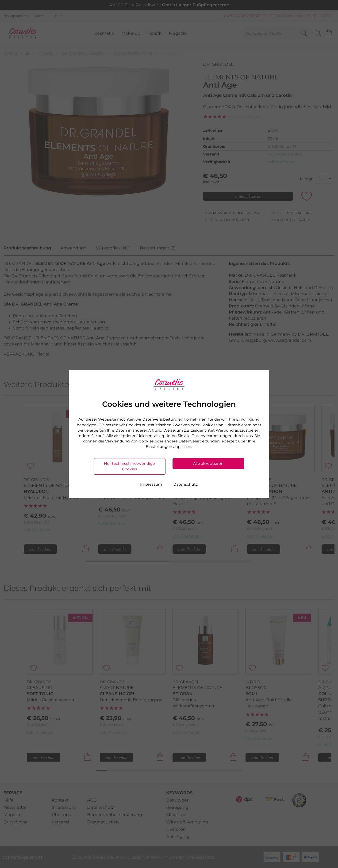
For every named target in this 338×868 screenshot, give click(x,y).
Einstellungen (159, 447)
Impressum (151, 484)
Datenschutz (185, 484)
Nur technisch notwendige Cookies (129, 466)
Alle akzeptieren (208, 463)
